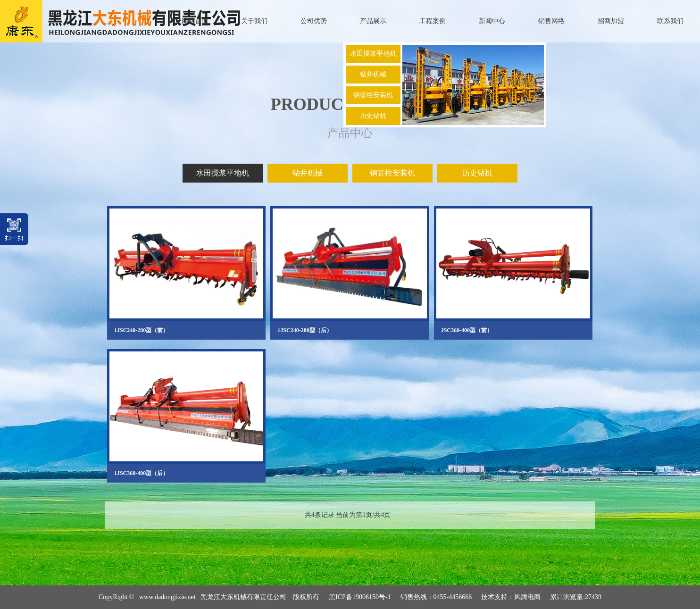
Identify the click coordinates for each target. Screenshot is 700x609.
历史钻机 (373, 116)
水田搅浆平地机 (373, 54)
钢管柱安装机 (373, 95)
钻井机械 (373, 74)
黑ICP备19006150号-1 (360, 597)
